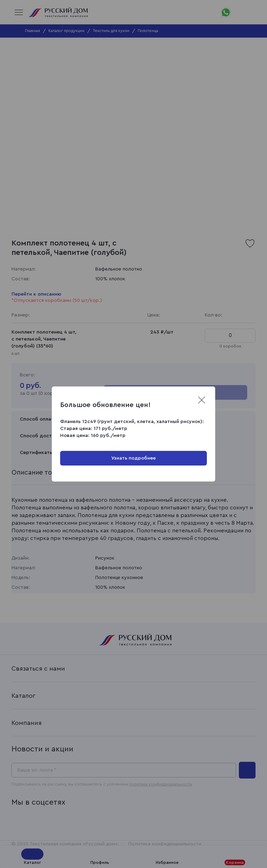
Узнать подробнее (133, 458)
